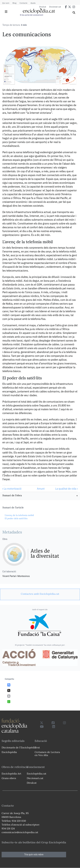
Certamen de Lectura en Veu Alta (47, 754)
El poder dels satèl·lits (16, 518)
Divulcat (43, 7)
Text (37, 747)
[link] (40, 496)
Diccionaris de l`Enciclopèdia (19, 747)
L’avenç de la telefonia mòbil (19, 515)
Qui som (6, 3)
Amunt (41, 489)
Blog (14, 3)
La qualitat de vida (66, 489)
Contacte (23, 3)
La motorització (12, 489)
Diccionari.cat (55, 7)
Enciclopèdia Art (11, 774)
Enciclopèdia (9, 752)
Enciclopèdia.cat (36, 774)
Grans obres (9, 778)
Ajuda (33, 3)
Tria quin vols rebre (34, 854)
